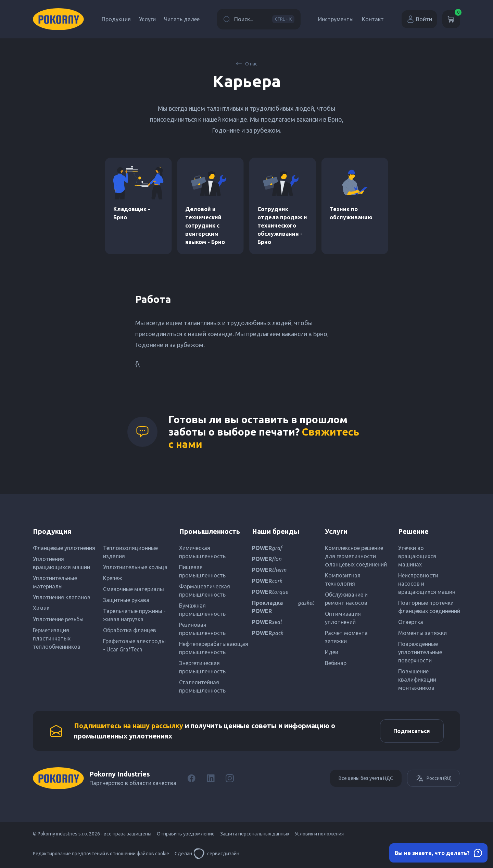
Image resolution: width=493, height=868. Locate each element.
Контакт (373, 19)
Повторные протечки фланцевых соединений (429, 607)
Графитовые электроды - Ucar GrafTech (134, 645)
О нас (246, 64)
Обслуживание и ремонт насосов (346, 599)
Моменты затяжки (422, 633)
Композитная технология (343, 579)
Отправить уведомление (186, 834)
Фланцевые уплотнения (64, 548)
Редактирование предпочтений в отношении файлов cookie (101, 854)
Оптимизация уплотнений (343, 618)
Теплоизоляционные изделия (130, 552)
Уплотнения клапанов (62, 597)
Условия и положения (319, 834)
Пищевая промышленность (202, 571)
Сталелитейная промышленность (202, 686)
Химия (41, 608)
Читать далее (182, 19)
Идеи (332, 652)
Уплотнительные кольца (135, 567)
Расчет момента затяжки (346, 637)
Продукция (116, 19)
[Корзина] (451, 19)
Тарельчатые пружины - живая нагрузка (134, 615)
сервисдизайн (216, 854)
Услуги (147, 19)
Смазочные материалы (134, 589)
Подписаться (411, 731)
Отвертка (411, 622)
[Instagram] (230, 779)
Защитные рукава (126, 600)
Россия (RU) (434, 779)
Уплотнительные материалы (55, 582)
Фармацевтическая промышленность (205, 590)
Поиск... (259, 19)
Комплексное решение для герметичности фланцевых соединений (356, 556)
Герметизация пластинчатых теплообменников (57, 638)
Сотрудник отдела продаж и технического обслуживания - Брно (282, 225)
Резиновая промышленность (202, 629)
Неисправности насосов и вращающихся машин (427, 584)
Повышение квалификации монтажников (417, 680)
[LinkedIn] (211, 779)
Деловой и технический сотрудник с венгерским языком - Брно (205, 225)
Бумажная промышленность (202, 610)
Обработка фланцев (130, 630)
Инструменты (336, 19)
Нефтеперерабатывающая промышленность (210, 648)
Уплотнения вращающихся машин (61, 563)
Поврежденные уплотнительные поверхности (420, 652)
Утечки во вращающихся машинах (417, 556)
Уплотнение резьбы (58, 619)
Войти (419, 19)
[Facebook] (191, 779)
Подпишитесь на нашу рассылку (129, 726)
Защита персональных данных (255, 834)
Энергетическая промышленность (202, 667)
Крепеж (113, 578)
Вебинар (336, 663)
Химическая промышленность (202, 552)
